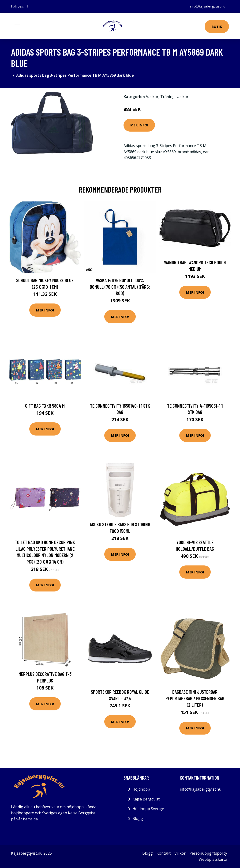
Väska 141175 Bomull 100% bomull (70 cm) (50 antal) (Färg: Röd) (120, 287)
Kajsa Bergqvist (146, 799)
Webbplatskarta (213, 859)
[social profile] (28, 6)
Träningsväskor (174, 97)
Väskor (152, 97)
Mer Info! (139, 125)
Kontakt (164, 853)
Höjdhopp (141, 789)
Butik (217, 27)
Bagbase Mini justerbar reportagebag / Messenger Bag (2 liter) (195, 698)
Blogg (138, 819)
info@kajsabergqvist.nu (208, 6)
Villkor (180, 853)
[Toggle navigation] (17, 26)
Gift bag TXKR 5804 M (45, 406)
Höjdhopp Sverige (148, 809)
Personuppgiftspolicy (208, 853)
